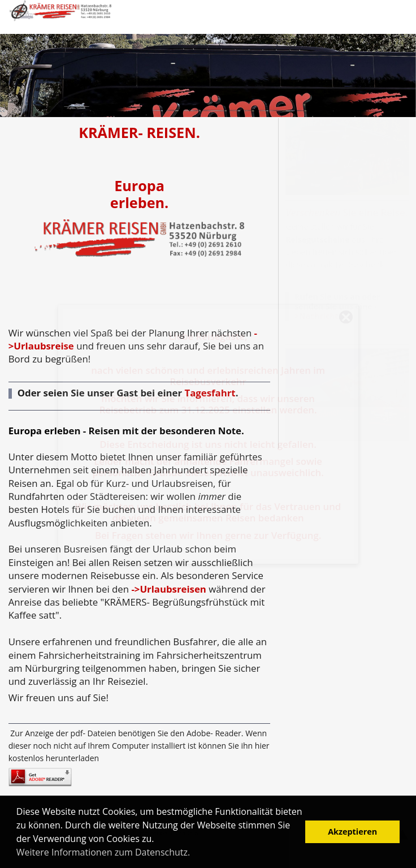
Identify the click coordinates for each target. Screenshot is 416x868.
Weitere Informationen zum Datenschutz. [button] (103, 852)
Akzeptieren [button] (352, 832)
